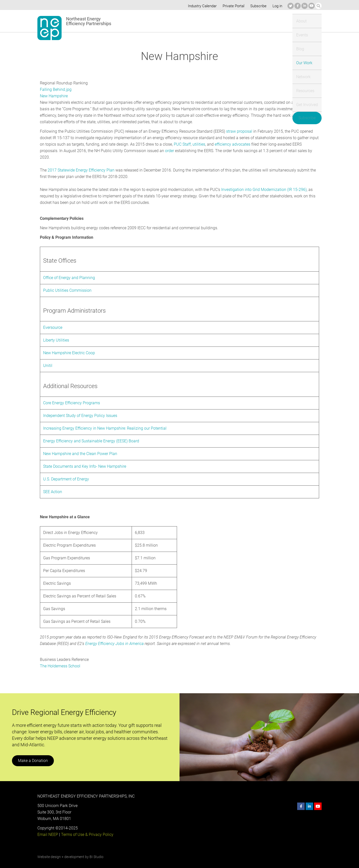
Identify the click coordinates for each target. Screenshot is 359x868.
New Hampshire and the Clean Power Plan (80, 447)
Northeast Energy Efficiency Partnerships (90, 21)
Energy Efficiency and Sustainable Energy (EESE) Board (91, 434)
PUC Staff (181, 144)
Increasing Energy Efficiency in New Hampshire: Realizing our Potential (105, 422)
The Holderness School (60, 660)
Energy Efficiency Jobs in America (114, 637)
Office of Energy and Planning (69, 271)
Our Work (203, 21)
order (149, 151)
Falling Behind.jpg (55, 89)
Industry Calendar (201, 6)
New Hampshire (54, 96)
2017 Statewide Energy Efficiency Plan (81, 164)
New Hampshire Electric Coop (69, 346)
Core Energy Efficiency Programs (72, 396)
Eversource (53, 321)
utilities (198, 144)
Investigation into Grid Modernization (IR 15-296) (263, 183)
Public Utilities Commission (67, 284)
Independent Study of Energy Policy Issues (80, 409)
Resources (250, 21)
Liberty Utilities (56, 334)
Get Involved (278, 21)
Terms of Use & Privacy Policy (87, 828)
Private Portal (232, 6)
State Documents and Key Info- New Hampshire (85, 460)
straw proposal (238, 131)
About (148, 21)
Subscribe (258, 6)
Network (226, 21)
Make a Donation (33, 754)
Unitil (47, 359)
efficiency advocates (231, 144)
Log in (277, 6)
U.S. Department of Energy (66, 473)
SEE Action (53, 485)
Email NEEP (48, 828)
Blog (184, 21)
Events (167, 21)
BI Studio (96, 850)
